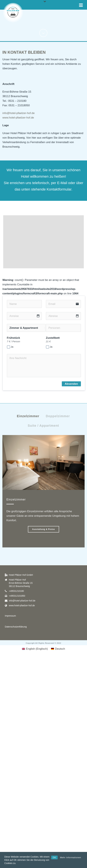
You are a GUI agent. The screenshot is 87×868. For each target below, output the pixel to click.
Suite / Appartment (43, 426)
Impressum (10, 616)
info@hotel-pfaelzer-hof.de (19, 113)
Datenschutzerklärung (16, 627)
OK (54, 857)
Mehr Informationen (71, 857)
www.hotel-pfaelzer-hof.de (18, 118)
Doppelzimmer (58, 416)
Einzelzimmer (28, 416)
